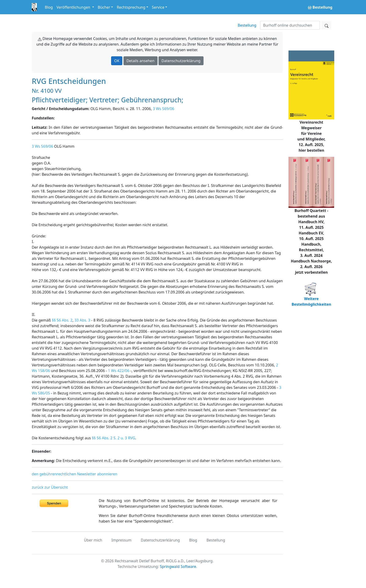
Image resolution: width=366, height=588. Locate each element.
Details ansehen (141, 61)
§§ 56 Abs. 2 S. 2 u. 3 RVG (113, 438)
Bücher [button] (104, 7)
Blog (49, 7)
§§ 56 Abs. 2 (62, 320)
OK (117, 61)
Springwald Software (178, 566)
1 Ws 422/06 (119, 371)
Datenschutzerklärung (181, 61)
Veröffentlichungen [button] (74, 7)
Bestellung (247, 25)
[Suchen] (290, 25)
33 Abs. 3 (82, 320)
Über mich (93, 540)
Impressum (122, 540)
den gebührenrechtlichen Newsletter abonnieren (74, 474)
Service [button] (158, 7)
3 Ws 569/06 (164, 109)
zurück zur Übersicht (50, 487)
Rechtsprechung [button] (131, 7)
